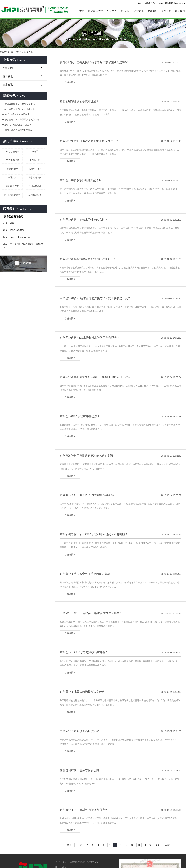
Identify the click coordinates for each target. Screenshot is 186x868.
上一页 (79, 845)
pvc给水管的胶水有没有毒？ (18, 114)
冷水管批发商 (35, 178)
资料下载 (166, 11)
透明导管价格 (35, 186)
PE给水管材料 (12, 151)
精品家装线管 (95, 11)
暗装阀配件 (12, 169)
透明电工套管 (12, 186)
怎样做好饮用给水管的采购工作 (20, 104)
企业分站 (159, 3)
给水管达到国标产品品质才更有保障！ (23, 120)
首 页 (19, 52)
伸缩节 (35, 151)
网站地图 (169, 3)
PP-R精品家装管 (12, 195)
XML (184, 3)
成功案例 (153, 11)
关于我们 (125, 11)
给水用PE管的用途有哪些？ (18, 125)
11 (139, 845)
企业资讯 (139, 11)
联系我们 (180, 11)
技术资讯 (8, 85)
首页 (82, 11)
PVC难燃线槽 (12, 160)
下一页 (148, 845)
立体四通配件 (35, 195)
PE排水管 (35, 160)
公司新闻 (8, 68)
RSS (178, 3)
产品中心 (112, 11)
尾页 (157, 845)
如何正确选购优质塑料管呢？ (19, 130)
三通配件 (12, 178)
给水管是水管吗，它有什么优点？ (21, 109)
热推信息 (148, 3)
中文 (140, 3)
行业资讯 (8, 76)
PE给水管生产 (35, 169)
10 (132, 845)
